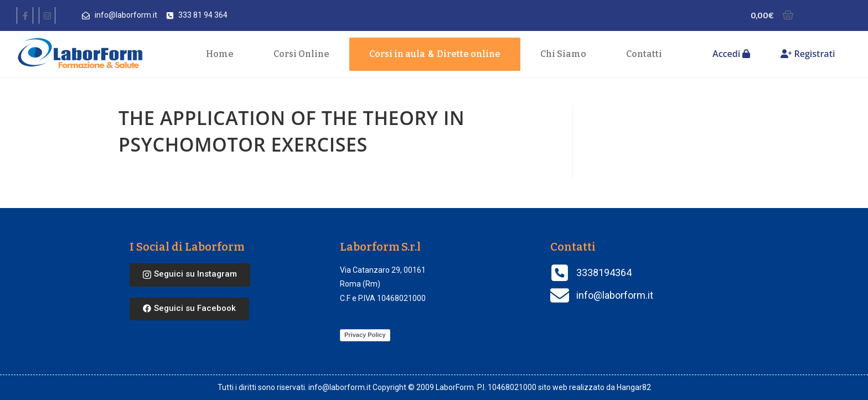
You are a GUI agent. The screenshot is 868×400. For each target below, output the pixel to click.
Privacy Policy (365, 335)
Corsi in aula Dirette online (435, 54)
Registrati (808, 54)
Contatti (644, 54)
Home (220, 54)
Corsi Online (301, 54)
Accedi (731, 54)
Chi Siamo (563, 54)
